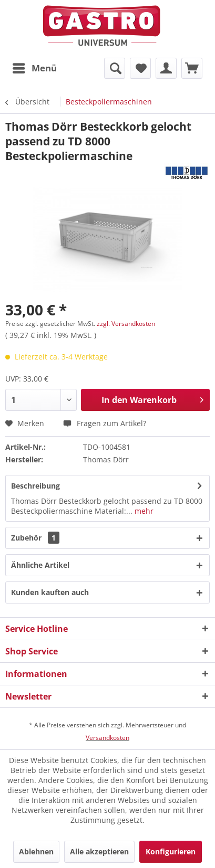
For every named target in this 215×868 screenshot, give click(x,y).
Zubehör (35, 538)
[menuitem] (34, 68)
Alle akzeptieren (99, 851)
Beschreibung (35, 486)
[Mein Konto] (166, 68)
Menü (35, 67)
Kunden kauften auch (50, 592)
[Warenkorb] (192, 68)
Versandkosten (108, 738)
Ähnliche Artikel (40, 565)
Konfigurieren (171, 851)
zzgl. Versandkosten (126, 324)
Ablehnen (36, 851)
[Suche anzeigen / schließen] (115, 68)
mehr (143, 511)
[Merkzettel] (140, 68)
